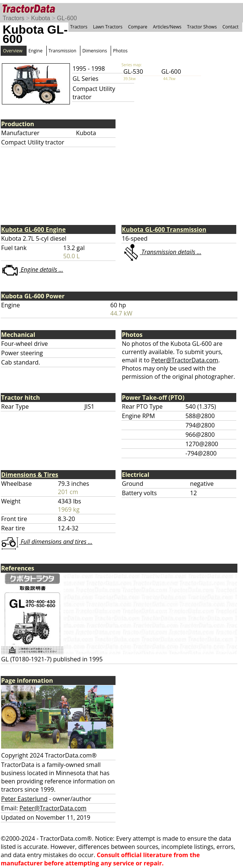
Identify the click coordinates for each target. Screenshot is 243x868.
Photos (120, 51)
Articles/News (167, 27)
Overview (13, 51)
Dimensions (95, 51)
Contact (230, 27)
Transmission (62, 51)
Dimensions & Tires (30, 475)
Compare (138, 27)
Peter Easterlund (24, 799)
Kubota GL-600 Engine (33, 229)
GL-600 (67, 18)
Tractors (13, 18)
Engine (36, 51)
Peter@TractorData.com (184, 360)
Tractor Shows (202, 27)
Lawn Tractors (108, 27)
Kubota (41, 18)
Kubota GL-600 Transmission (164, 229)
